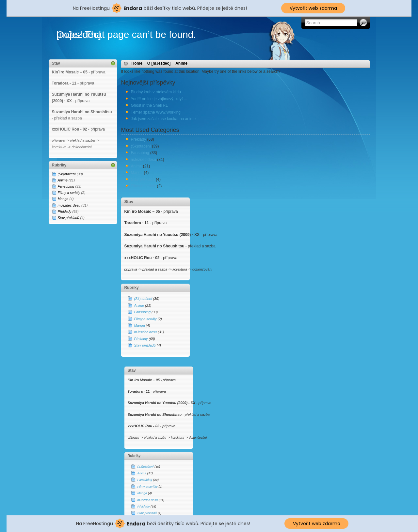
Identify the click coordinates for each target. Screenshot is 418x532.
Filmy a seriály (69, 193)
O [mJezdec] (159, 63)
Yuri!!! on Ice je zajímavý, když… (159, 99)
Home (137, 63)
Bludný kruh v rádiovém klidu (156, 92)
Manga (63, 199)
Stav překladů (69, 218)
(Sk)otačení (67, 174)
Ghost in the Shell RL (149, 105)
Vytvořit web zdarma (313, 8)
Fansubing (66, 186)
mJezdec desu (69, 205)
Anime (63, 180)
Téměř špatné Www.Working (156, 112)
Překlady (65, 211)
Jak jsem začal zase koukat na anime (163, 119)
